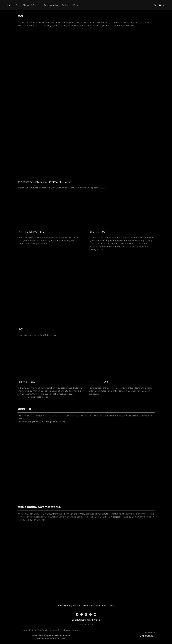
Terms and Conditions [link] (94, 606)
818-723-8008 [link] (86, 625)
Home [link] (9, 5)
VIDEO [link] (112, 606)
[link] (160, 5)
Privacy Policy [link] (72, 606)
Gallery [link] (66, 5)
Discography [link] (51, 5)
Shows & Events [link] (32, 5)
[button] (77, 5)
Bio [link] (18, 5)
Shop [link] (60, 606)
